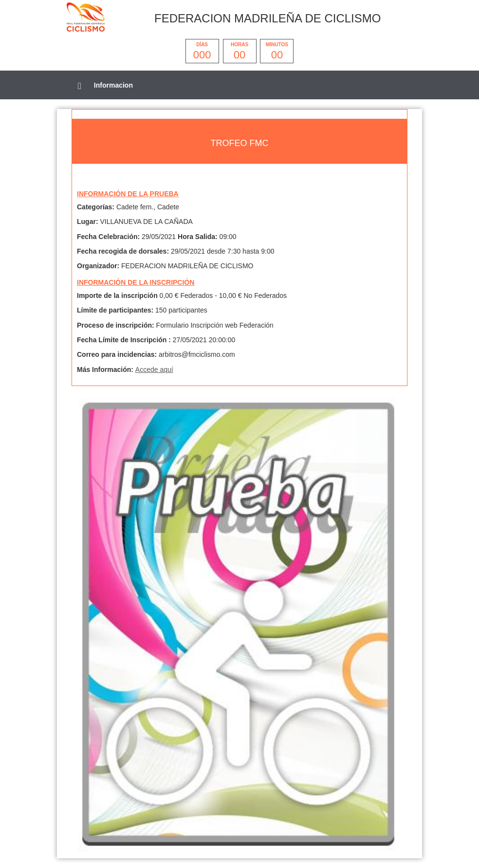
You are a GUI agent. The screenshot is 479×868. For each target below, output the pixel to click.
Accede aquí (154, 369)
